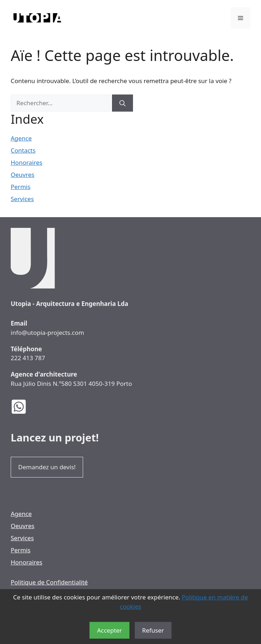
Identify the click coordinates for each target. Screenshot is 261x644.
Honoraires (27, 162)
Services (22, 199)
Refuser (153, 630)
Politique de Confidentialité (49, 582)
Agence (21, 138)
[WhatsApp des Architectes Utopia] (24, 407)
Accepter (109, 630)
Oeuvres (22, 175)
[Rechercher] (122, 103)
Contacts (23, 150)
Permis (21, 187)
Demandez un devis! (47, 467)
